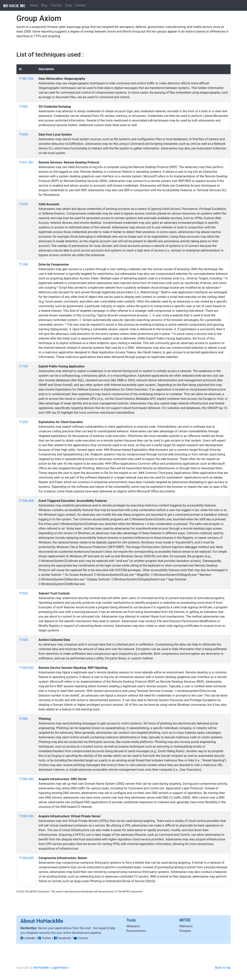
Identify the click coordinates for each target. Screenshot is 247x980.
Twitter (46, 938)
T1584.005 (26, 858)
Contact (80, 5)
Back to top (223, 968)
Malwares (133, 926)
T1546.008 (26, 501)
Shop (68, 5)
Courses (56, 5)
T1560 (23, 640)
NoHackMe (41, 968)
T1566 (23, 719)
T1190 (23, 366)
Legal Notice (60, 968)
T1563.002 (26, 668)
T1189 (23, 264)
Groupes (185, 931)
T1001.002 (26, 79)
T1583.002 (26, 779)
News (34, 5)
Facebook (64, 938)
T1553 (23, 593)
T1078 (23, 204)
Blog (44, 5)
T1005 (23, 135)
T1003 (23, 107)
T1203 (23, 422)
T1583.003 (26, 816)
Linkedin (30, 938)
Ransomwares (136, 931)
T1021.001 (26, 162)
